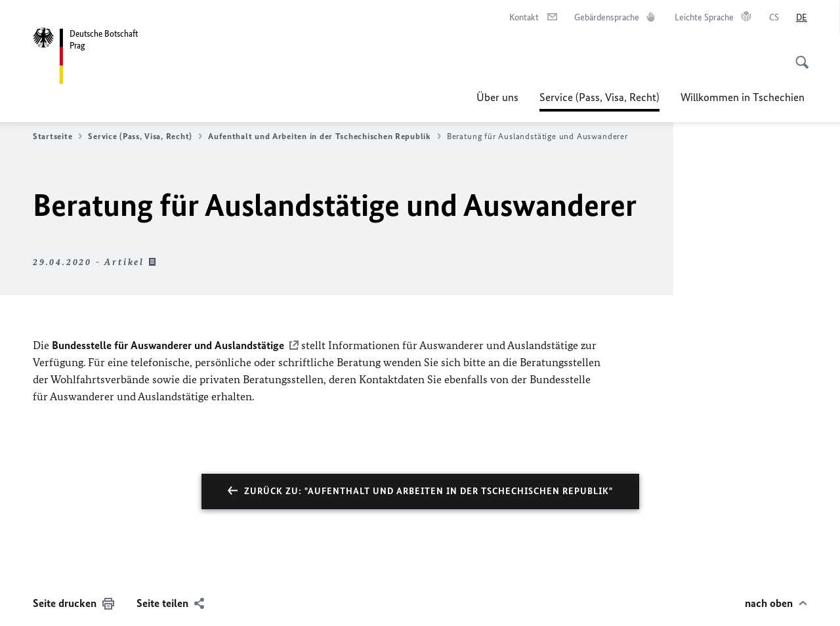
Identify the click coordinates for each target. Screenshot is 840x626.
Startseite (57, 136)
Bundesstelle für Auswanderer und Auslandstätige (168, 345)
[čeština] (774, 18)
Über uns (497, 97)
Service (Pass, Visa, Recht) (599, 97)
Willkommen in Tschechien (744, 97)
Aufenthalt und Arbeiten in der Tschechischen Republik (325, 136)
